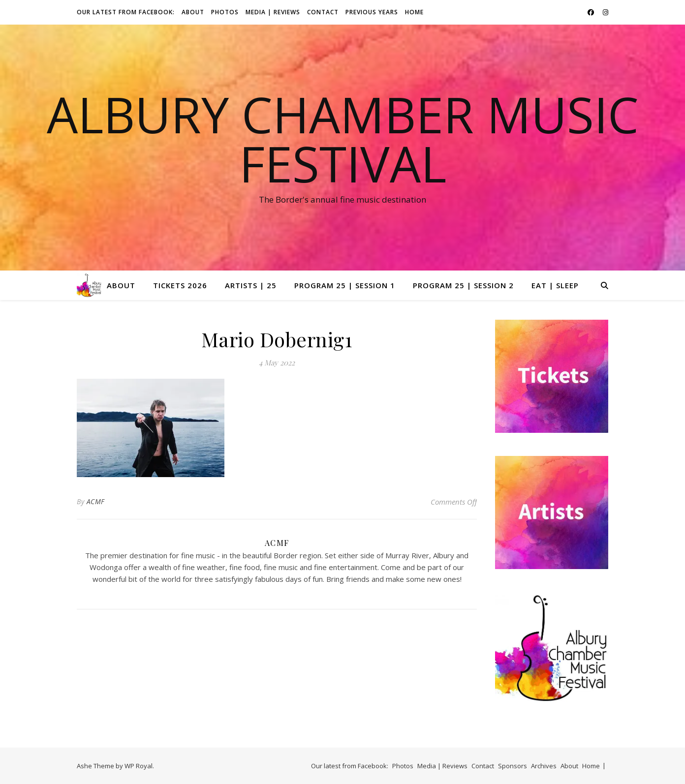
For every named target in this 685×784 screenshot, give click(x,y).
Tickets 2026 (180, 285)
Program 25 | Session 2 (463, 285)
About (193, 12)
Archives (544, 766)
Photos (225, 12)
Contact (323, 12)
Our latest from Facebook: (126, 12)
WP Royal (139, 766)
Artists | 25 (251, 285)
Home (414, 12)
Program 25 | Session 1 (345, 285)
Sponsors (513, 766)
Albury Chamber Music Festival (343, 139)
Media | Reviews (273, 12)
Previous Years (372, 12)
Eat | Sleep (555, 285)
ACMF (96, 501)
